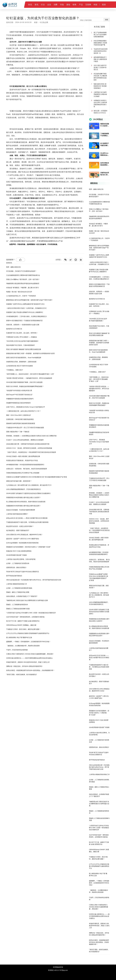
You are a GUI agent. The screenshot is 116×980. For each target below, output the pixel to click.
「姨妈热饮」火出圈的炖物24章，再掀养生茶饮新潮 (23, 646)
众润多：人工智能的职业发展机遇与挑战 (19, 588)
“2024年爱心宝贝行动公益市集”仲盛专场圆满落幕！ (23, 341)
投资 (104, 5)
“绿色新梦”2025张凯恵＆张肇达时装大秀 (19, 390)
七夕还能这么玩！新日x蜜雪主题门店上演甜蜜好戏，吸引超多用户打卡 (29, 485)
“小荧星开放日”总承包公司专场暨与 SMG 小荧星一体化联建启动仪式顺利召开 (31, 613)
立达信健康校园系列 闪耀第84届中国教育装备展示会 (23, 275)
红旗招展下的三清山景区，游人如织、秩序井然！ (22, 333)
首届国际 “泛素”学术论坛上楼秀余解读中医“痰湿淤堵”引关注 (25, 304)
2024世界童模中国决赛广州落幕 (16, 555)
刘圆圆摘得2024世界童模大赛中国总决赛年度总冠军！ (24, 506)
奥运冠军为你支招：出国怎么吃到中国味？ (20, 526)
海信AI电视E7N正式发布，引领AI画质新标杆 (21, 345)
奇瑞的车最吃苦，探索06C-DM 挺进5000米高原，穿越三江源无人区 (28, 662)
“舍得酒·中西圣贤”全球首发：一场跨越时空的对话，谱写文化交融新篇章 (29, 378)
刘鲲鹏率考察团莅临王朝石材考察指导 (18, 403)
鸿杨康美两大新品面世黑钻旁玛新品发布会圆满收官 (23, 283)
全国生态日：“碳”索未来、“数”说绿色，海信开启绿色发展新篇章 (27, 469)
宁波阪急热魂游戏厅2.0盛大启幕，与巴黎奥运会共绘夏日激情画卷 (27, 522)
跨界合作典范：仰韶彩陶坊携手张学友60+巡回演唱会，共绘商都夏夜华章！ (30, 670)
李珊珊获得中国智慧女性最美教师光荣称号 (20, 399)
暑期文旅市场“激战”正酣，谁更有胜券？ (19, 481)
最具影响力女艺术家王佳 (14, 329)
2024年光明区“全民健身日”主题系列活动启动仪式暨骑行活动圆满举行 (28, 493)
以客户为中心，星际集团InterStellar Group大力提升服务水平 (26, 407)
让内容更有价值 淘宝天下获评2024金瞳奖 (20, 366)
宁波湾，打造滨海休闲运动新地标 (17, 650)
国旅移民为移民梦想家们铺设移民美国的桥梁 (21, 423)
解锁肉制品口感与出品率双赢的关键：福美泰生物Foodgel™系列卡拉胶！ (30, 300)
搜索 (107, 20)
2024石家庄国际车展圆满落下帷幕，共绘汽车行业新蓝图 (24, 382)
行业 (43, 5)
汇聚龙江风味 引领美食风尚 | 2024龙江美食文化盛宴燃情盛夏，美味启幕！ (30, 654)
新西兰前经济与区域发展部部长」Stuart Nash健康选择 (24, 358)
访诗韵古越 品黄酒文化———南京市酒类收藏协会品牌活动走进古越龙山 (29, 658)
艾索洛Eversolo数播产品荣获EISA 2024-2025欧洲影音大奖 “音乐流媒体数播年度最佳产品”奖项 (37, 477)
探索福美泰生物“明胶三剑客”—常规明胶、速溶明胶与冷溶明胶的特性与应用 (30, 353)
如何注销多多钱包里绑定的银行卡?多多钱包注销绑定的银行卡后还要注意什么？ (105, 164)
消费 (56, 5)
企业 (49, 5)
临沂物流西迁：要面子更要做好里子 (18, 530)
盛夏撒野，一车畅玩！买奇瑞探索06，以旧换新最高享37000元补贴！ (28, 642)
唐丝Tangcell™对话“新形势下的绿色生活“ (19, 395)
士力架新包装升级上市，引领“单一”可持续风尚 (21, 296)
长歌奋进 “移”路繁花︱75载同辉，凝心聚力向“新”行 (23, 288)
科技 (96, 5)
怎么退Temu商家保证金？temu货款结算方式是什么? (105, 154)
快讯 (30, 5)
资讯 (36, 5)
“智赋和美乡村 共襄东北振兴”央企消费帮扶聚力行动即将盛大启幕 (27, 600)
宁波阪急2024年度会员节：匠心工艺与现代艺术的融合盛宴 (25, 428)
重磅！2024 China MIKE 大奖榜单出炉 (19, 415)
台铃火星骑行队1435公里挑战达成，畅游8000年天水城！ (25, 535)
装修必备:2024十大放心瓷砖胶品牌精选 (19, 551)
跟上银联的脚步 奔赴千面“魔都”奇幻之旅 (19, 637)
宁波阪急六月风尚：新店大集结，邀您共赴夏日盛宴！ (23, 629)
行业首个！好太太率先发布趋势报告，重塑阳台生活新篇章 (25, 440)
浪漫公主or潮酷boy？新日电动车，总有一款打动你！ (23, 279)
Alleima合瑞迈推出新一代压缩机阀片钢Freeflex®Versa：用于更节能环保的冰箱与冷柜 (34, 580)
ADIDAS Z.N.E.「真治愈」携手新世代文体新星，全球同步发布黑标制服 (29, 448)
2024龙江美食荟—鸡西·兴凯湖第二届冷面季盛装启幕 (23, 456)
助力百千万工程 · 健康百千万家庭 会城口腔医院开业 (23, 621)
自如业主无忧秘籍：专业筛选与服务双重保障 (21, 510)
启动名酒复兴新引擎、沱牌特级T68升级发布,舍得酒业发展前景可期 (28, 444)
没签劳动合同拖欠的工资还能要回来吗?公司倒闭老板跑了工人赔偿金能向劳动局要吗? (105, 174)
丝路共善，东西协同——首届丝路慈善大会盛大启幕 (23, 325)
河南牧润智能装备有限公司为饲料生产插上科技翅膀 (23, 473)
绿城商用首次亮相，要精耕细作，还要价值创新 (21, 362)
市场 (62, 5)
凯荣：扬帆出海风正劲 (13, 267)
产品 (81, 5)
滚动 (68, 5)
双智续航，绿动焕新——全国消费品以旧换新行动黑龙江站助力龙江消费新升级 (31, 436)
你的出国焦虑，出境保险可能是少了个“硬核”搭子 (22, 596)
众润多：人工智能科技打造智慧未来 (18, 563)
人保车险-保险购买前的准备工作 (17, 584)
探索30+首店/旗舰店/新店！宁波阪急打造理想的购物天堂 (24, 321)
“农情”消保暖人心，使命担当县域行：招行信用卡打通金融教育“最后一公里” (30, 374)
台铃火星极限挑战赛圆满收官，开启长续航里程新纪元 (23, 489)
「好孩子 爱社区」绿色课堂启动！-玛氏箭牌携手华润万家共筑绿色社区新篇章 (31, 452)
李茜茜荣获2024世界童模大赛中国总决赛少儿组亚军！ (24, 498)
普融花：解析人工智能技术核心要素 (18, 592)
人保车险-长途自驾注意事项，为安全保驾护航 (21, 559)
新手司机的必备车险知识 (14, 576)
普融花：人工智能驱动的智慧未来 (17, 605)
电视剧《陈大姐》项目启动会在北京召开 (19, 292)
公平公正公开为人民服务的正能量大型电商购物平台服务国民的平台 (28, 633)
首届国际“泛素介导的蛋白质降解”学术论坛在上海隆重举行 (25, 312)
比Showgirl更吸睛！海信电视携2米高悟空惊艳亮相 (22, 543)
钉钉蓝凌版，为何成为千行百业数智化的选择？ (21, 271)
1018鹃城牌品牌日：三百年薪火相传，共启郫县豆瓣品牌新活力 (27, 316)
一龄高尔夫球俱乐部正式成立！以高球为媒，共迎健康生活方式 (26, 308)
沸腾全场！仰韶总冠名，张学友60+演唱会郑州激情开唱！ (25, 666)
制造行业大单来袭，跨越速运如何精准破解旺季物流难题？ (25, 386)
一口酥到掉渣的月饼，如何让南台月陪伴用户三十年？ (23, 411)
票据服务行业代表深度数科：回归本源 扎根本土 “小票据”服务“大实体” (28, 547)
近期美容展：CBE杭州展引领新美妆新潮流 (20, 419)
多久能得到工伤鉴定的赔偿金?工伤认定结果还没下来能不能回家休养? (105, 144)
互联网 (88, 5)
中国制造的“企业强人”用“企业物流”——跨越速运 (22, 337)
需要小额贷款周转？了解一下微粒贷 (18, 432)
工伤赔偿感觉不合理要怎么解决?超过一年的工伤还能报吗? (105, 135)
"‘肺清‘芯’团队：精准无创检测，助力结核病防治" (22, 674)
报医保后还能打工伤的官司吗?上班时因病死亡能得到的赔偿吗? (105, 125)
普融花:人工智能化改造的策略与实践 (18, 609)
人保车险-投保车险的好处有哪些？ (17, 514)
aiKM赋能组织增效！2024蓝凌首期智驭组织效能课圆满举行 (25, 465)
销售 (75, 5)
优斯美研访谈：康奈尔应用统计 (16, 567)
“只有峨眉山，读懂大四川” (15, 370)
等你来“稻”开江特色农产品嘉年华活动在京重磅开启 (23, 572)
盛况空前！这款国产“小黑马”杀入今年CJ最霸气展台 (23, 539)
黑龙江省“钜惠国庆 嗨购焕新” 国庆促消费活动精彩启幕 (24, 349)
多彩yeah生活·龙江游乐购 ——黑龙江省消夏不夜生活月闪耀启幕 (27, 518)
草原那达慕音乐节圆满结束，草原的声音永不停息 (22, 460)
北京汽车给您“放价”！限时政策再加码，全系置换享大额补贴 (25, 617)
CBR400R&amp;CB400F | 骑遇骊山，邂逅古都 (21, 625)
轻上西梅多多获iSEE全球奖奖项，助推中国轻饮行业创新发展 (26, 502)
